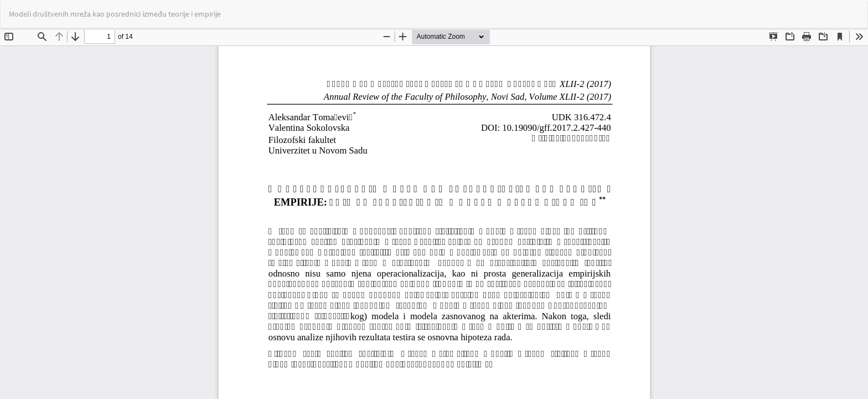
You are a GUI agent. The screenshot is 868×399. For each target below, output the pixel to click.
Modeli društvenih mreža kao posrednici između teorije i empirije (115, 14)
